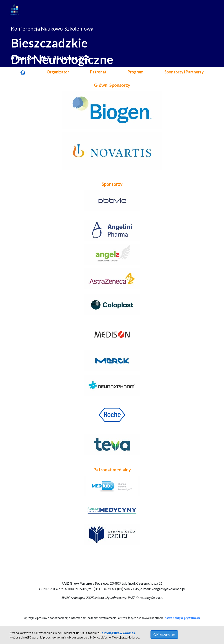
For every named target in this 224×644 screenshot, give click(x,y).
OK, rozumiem (164, 634)
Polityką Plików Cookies (117, 633)
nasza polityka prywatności (182, 618)
